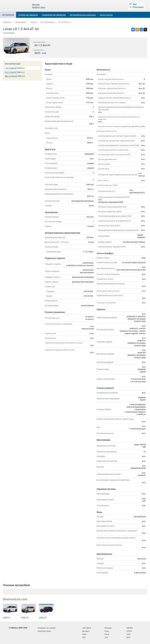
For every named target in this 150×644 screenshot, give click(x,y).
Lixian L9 (46, 611)
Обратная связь (44, 631)
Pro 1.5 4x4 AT (11, 72)
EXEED (129, 631)
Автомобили (8, 15)
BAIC (128, 637)
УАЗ (84, 637)
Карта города (106, 15)
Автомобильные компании (83, 15)
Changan (108, 628)
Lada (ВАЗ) (87, 628)
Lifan (129, 634)
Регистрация (138, 7)
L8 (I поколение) (47, 22)
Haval (107, 634)
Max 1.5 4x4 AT (11, 76)
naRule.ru (7, 22)
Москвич (86, 631)
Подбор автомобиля (28, 15)
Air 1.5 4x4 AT (64, 22)
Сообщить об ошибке (46, 628)
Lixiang (33, 22)
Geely (84, 634)
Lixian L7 (10, 611)
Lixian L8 (28, 611)
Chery (107, 631)
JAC (106, 637)
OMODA (130, 628)
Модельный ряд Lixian (15, 599)
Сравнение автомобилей (54, 15)
